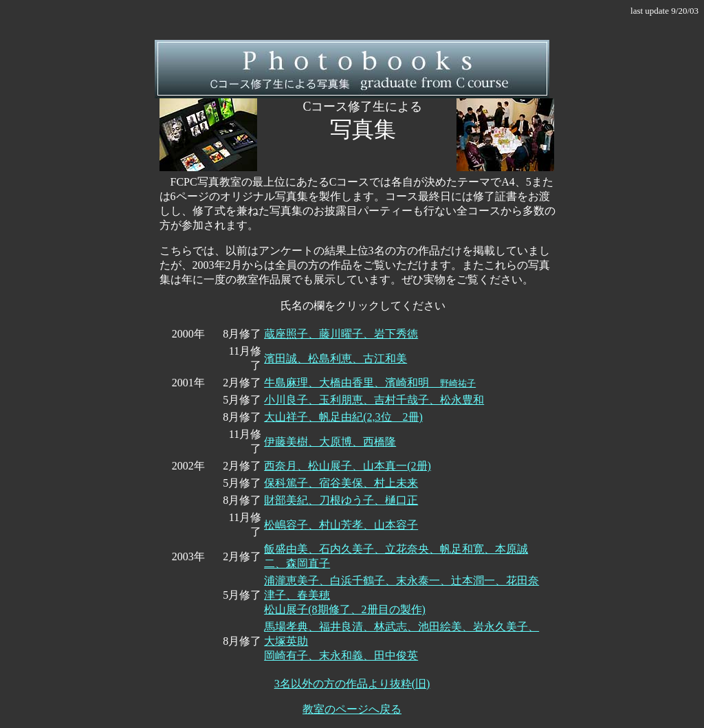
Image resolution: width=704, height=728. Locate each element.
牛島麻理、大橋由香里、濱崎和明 (370, 383)
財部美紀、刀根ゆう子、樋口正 (341, 500)
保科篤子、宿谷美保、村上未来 (341, 483)
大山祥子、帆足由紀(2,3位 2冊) (343, 417)
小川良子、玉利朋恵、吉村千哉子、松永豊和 (374, 400)
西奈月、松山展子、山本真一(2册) (348, 466)
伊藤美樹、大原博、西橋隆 (330, 442)
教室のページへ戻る (352, 709)
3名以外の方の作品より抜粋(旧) (352, 684)
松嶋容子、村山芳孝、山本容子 (341, 525)
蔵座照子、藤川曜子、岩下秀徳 (341, 334)
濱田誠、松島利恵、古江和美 (335, 359)
